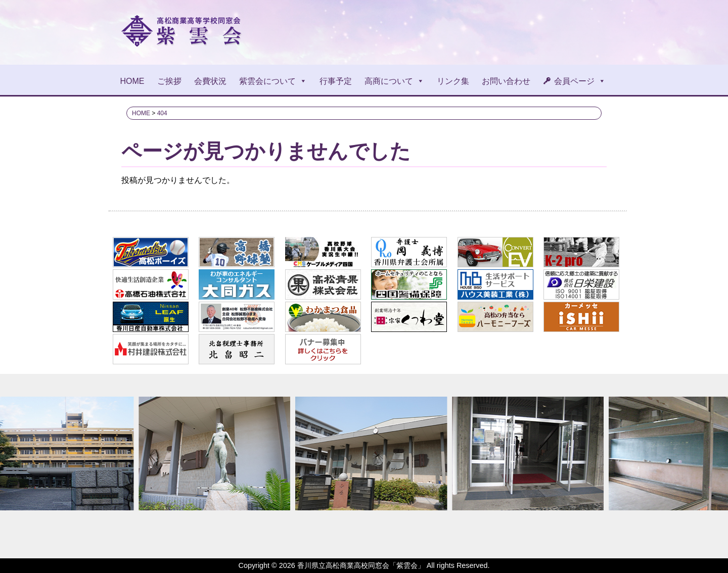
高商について (394, 81)
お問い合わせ (506, 81)
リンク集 (453, 81)
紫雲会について (273, 81)
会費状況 (210, 81)
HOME (132, 81)
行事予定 (336, 81)
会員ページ (580, 81)
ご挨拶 (169, 81)
